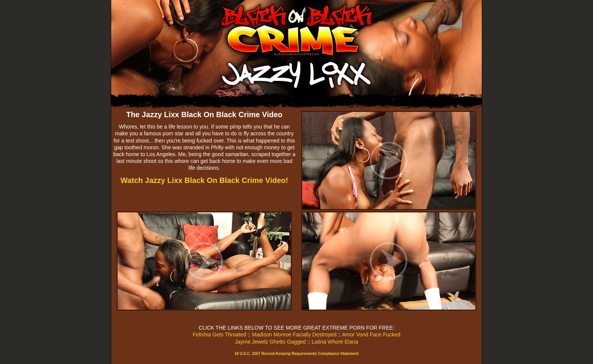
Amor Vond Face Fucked (371, 335)
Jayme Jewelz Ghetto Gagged (270, 342)
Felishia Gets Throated (219, 335)
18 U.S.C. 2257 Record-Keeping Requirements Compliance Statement (296, 354)
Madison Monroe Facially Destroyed (294, 335)
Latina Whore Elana (335, 342)
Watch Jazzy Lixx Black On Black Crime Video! (205, 180)
